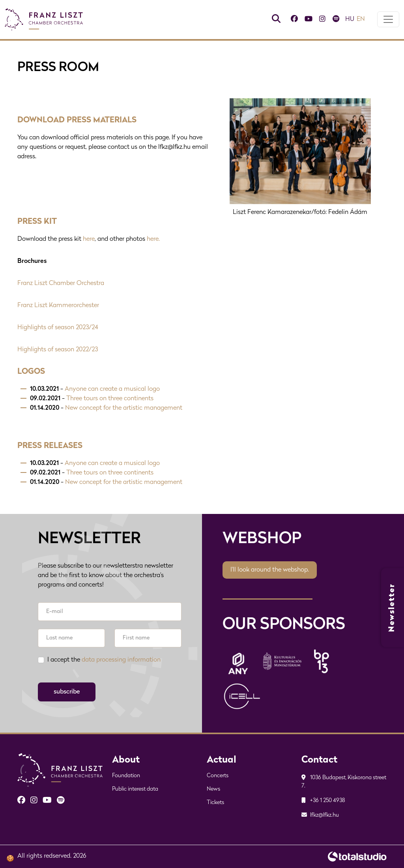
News (213, 789)
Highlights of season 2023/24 (58, 328)
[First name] (148, 638)
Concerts (218, 776)
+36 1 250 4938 (323, 801)
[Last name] (71, 638)
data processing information (121, 660)
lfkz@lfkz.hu (320, 815)
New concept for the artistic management (124, 409)
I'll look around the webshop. (270, 570)
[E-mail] (110, 612)
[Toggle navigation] (388, 20)
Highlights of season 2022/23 (58, 350)
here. (153, 240)
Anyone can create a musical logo (112, 390)
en (361, 20)
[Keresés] (276, 20)
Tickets (215, 803)
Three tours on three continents (110, 399)
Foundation (126, 776)
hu (350, 20)
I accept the (104, 660)
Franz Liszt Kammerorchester (58, 306)
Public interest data (135, 789)
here (89, 240)
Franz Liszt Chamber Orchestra (61, 284)
